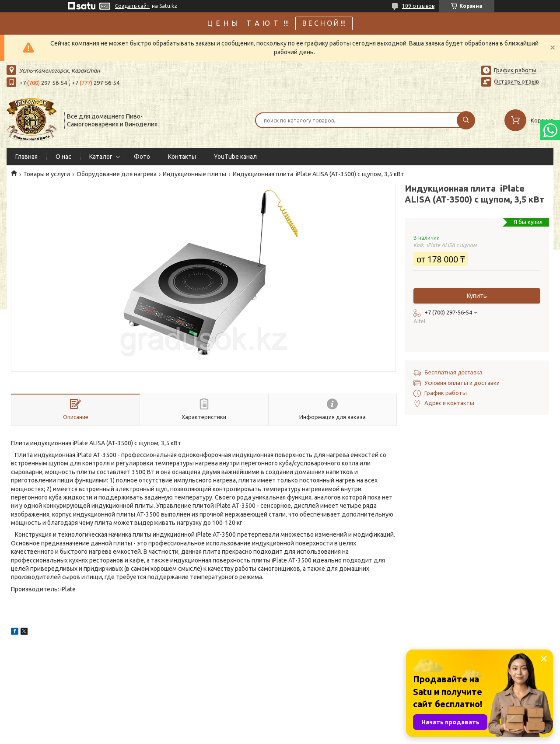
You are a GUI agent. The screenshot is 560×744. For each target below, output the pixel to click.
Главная (26, 157)
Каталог (101, 157)
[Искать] (466, 120)
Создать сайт (132, 6)
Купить (477, 296)
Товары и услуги (47, 174)
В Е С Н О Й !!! (324, 23)
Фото (142, 157)
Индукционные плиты (194, 174)
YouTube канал (235, 157)
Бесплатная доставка (453, 372)
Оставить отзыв (516, 81)
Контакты (182, 157)
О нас (63, 157)
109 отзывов (418, 6)
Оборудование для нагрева (117, 174)
